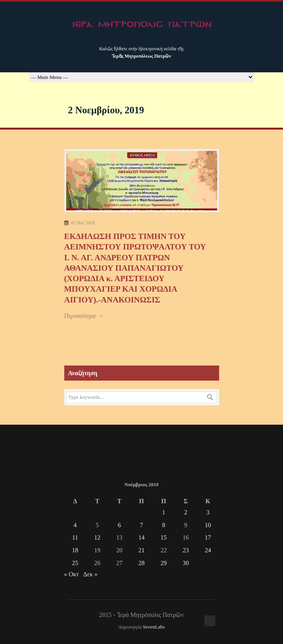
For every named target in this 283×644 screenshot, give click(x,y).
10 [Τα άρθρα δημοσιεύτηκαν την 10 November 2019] (208, 525)
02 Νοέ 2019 (83, 223)
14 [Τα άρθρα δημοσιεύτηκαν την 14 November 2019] (141, 537)
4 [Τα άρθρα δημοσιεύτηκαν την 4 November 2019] (75, 525)
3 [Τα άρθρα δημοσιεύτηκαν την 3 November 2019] (208, 512)
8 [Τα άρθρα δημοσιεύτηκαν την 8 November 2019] (164, 525)
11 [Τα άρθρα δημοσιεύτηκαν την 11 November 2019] (75, 537)
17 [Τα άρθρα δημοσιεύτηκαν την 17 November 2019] (208, 537)
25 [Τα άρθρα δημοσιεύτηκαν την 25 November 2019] (75, 563)
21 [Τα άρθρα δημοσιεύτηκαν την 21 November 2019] (141, 550)
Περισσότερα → (84, 316)
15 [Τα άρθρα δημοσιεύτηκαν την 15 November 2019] (164, 537)
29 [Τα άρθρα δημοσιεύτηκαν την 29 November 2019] (164, 563)
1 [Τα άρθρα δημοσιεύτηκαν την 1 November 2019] (164, 512)
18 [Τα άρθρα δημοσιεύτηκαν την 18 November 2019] (75, 550)
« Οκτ (72, 574)
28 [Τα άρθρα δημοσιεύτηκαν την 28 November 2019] (141, 563)
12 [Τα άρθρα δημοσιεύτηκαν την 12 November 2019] (97, 537)
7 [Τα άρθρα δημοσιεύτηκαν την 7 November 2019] (141, 525)
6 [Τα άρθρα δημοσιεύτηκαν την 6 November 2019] (119, 525)
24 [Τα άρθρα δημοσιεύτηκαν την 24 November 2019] (208, 550)
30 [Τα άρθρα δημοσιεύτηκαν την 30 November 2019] (186, 563)
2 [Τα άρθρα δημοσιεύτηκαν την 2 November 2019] (186, 512)
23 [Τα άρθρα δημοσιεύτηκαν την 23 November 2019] (186, 550)
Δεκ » (90, 574)
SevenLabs (154, 627)
